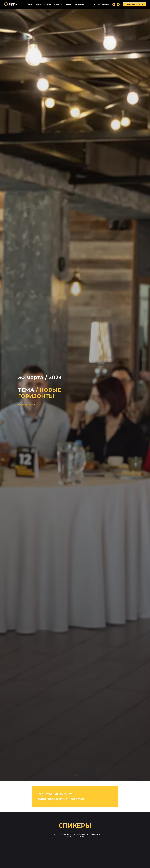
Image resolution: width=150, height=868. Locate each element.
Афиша (47, 4)
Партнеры (79, 4)
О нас (39, 4)
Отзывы (68, 4)
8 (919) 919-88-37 (102, 4)
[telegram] (118, 4)
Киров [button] (31, 4)
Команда (58, 4)
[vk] (114, 4)
